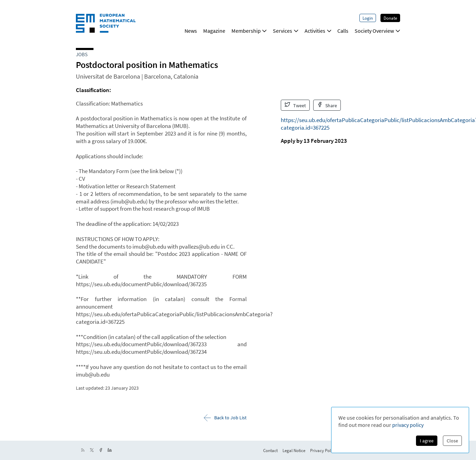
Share (327, 105)
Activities (318, 31)
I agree (427, 441)
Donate (390, 18)
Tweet (295, 105)
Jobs (82, 54)
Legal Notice (294, 450)
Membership (249, 31)
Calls (343, 31)
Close (452, 441)
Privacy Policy (323, 450)
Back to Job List (225, 418)
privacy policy (408, 425)
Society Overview (377, 31)
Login (368, 18)
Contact (270, 450)
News (191, 31)
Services (286, 31)
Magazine (214, 31)
